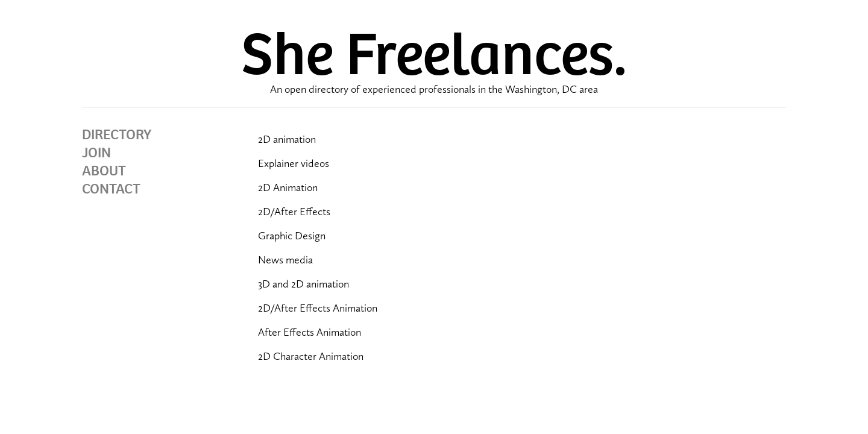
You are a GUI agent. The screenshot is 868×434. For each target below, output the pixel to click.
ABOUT (104, 171)
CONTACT (111, 189)
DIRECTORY (117, 134)
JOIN (96, 153)
